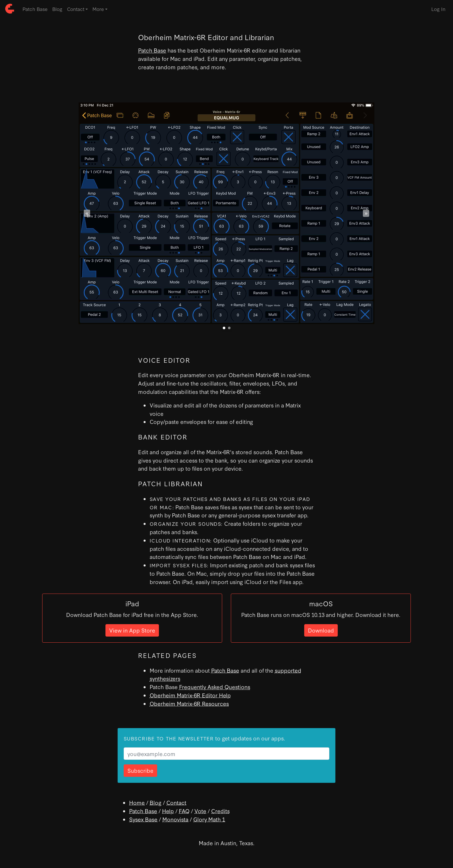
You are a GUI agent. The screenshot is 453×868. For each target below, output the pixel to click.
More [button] (98, 9)
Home (137, 802)
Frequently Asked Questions (215, 687)
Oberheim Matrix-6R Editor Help (190, 695)
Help (168, 811)
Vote (200, 811)
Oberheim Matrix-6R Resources (189, 703)
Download (321, 630)
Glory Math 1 (209, 819)
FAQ (184, 811)
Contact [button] (76, 9)
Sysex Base (143, 819)
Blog (57, 9)
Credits (220, 811)
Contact (176, 802)
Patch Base (35, 9)
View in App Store (132, 630)
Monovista (175, 819)
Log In (438, 9)
